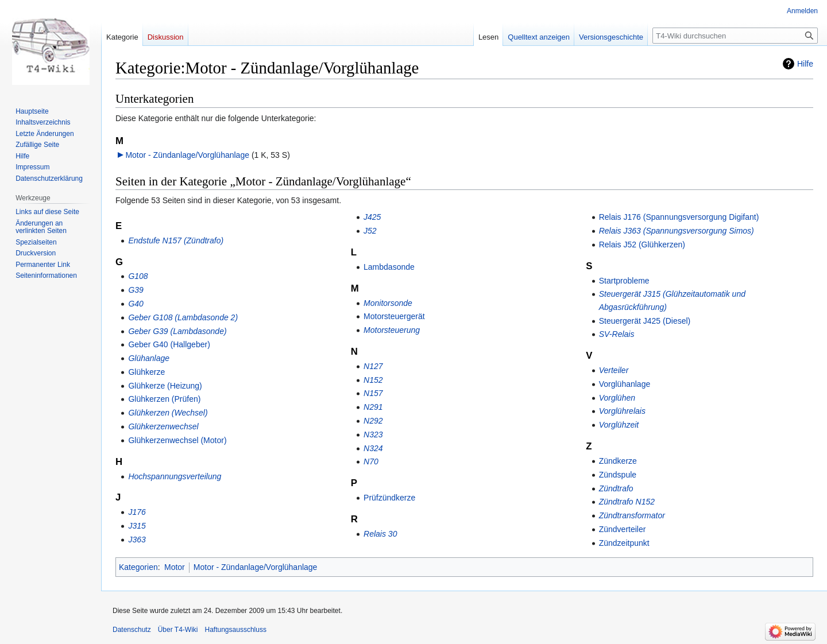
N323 (373, 434)
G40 (136, 304)
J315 (137, 526)
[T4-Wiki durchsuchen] (735, 36)
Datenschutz (132, 630)
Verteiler (614, 370)
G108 (138, 276)
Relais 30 (380, 534)
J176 (137, 512)
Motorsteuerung (392, 330)
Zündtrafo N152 (627, 502)
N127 (373, 366)
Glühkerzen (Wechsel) (168, 413)
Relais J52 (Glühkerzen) (642, 245)
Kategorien (138, 567)
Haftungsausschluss (236, 630)
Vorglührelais (622, 411)
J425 (372, 217)
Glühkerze (146, 372)
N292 (373, 421)
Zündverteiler (623, 529)
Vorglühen (617, 398)
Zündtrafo (616, 488)
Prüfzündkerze (389, 498)
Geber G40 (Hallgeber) (169, 344)
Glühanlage (149, 358)
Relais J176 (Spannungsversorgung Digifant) (679, 217)
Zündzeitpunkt (624, 543)
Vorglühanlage (625, 384)
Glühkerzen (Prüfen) (164, 399)
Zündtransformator (632, 515)
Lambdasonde (389, 267)
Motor (175, 567)
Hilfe (805, 64)
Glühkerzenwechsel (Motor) (177, 440)
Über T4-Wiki (178, 630)
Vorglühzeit (619, 425)
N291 (373, 407)
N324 (373, 448)
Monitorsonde (388, 303)
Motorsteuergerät (394, 316)
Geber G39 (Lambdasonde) (177, 331)
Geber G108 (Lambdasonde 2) (183, 317)
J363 (137, 540)
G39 (136, 290)
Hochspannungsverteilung (175, 476)
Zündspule (618, 475)
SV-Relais (617, 334)
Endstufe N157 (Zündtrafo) (176, 240)
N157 (373, 393)
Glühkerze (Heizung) (165, 386)
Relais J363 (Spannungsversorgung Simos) (677, 231)
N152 (373, 380)
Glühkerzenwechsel (163, 426)
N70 (371, 461)
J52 (370, 231)
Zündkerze (618, 461)
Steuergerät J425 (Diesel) (645, 321)
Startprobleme (624, 281)
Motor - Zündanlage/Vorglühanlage (187, 155)
